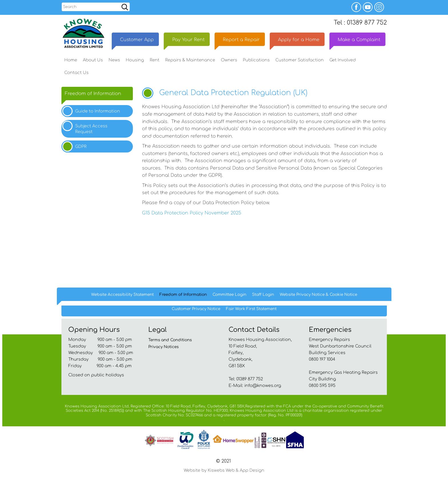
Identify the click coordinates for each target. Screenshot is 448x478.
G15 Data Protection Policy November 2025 (192, 215)
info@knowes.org (263, 387)
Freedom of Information (93, 95)
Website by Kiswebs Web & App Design (224, 472)
